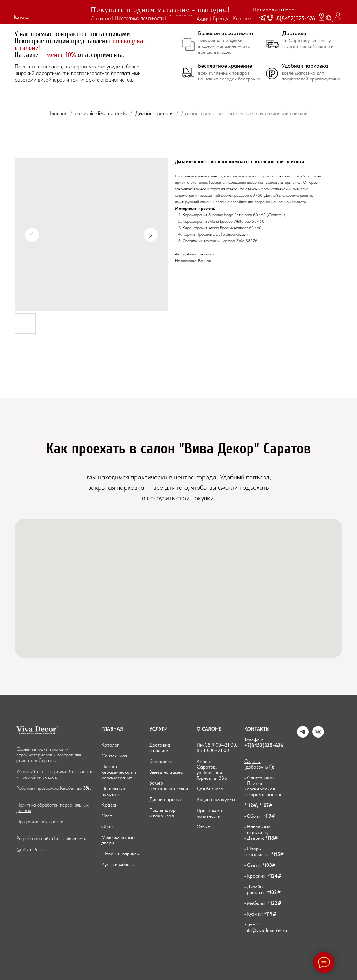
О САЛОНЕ (209, 729)
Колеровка (161, 761)
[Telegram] (303, 736)
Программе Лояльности (68, 771)
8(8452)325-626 (296, 18)
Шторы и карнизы (121, 854)
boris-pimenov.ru (70, 838)
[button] (263, 18)
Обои (107, 826)
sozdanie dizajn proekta (101, 113)
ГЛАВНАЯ (112, 729)
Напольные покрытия (113, 791)
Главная (58, 113)
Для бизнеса (210, 789)
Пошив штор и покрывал (162, 813)
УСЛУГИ (158, 729)
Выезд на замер (166, 772)
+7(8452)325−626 (264, 745)
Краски (109, 805)
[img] (59, 13)
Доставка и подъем (160, 748)
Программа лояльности (40, 821)
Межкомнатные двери (118, 840)
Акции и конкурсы (216, 800)
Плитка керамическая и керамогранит (119, 772)
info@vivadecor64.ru (266, 930)
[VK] (318, 736)
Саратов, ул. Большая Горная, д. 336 (212, 772)
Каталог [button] (22, 17)
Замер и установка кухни (169, 786)
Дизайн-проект (165, 799)
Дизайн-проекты (155, 113)
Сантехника (114, 756)
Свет (107, 816)
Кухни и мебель (118, 864)
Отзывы (205, 827)
